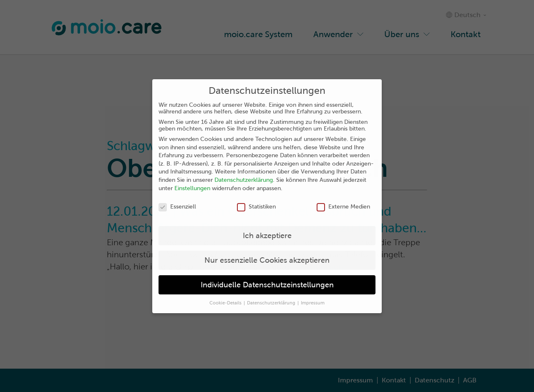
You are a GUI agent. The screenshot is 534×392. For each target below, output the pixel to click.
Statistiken (256, 206)
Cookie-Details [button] (226, 303)
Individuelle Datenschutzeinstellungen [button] (267, 285)
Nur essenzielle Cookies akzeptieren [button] (267, 260)
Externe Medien (343, 206)
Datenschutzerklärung (244, 180)
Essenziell (177, 206)
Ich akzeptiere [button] (267, 235)
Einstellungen (192, 188)
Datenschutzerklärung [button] (272, 303)
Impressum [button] (313, 303)
